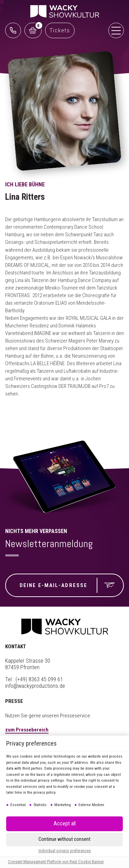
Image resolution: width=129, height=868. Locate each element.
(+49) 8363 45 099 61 (39, 679)
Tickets (60, 30)
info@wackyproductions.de (35, 686)
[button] (64, 839)
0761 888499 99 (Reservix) (13, 30)
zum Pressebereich (27, 730)
